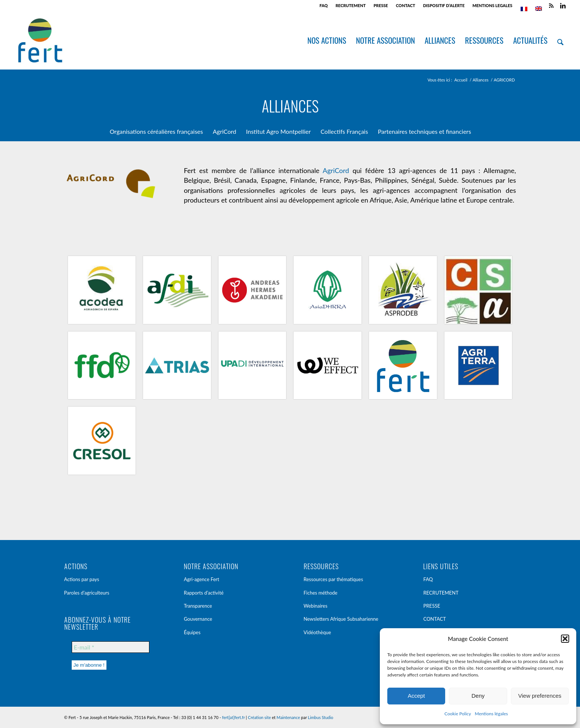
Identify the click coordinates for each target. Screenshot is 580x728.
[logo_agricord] (111, 185)
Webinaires (316, 606)
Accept (416, 696)
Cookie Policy (458, 714)
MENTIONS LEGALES (492, 5)
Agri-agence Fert (201, 579)
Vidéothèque (317, 632)
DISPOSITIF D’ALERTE (444, 5)
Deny (478, 696)
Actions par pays (82, 579)
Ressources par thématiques (333, 579)
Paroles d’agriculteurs (87, 593)
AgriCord (336, 170)
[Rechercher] (561, 40)
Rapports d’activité (204, 593)
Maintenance (289, 717)
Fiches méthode (321, 593)
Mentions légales (491, 714)
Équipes (192, 632)
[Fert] (40, 40)
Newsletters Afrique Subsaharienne (341, 619)
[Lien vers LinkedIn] (563, 6)
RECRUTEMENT (351, 5)
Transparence (198, 606)
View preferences (540, 696)
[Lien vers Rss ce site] (551, 6)
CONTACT (406, 5)
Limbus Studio (320, 717)
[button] (565, 639)
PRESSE (381, 5)
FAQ (323, 5)
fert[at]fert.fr (234, 717)
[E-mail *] (111, 647)
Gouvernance (198, 619)
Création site (259, 717)
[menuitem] (324, 6)
